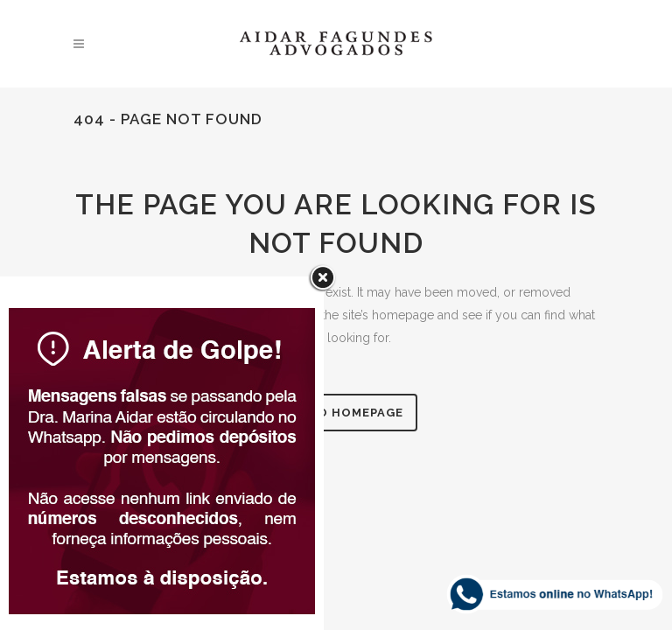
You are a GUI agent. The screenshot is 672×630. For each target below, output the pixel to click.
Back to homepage (336, 413)
